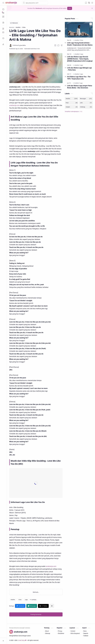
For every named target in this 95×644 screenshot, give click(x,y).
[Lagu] (26, 600)
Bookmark (39, 8)
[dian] (3, 38)
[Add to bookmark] (91, 24)
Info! (70, 8)
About (47, 631)
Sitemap (48, 633)
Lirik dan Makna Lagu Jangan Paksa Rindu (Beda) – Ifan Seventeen (80, 87)
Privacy (60, 631)
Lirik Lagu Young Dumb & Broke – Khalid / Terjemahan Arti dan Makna (80, 44)
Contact (73, 631)
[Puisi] (72, 103)
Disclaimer (61, 633)
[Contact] (3, 32)
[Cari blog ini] (35, 3)
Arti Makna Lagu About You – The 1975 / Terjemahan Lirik (79, 78)
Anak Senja (22, 640)
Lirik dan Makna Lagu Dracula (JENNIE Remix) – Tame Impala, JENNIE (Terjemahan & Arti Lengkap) (80, 59)
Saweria (86, 633)
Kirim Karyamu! (75, 633)
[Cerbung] (86, 107)
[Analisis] (13, 600)
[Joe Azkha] (19, 45)
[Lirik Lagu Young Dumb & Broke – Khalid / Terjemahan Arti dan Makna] (79, 30)
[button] (3, 3)
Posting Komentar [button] (36, 614)
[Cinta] (20, 600)
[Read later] (55, 45)
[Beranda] (3, 9)
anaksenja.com (15, 105)
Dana (85, 631)
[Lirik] (86, 103)
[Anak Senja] (13, 3)
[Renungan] (86, 99)
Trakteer (86, 636)
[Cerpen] (72, 107)
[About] (3, 29)
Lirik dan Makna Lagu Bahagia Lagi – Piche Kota (79, 69)
